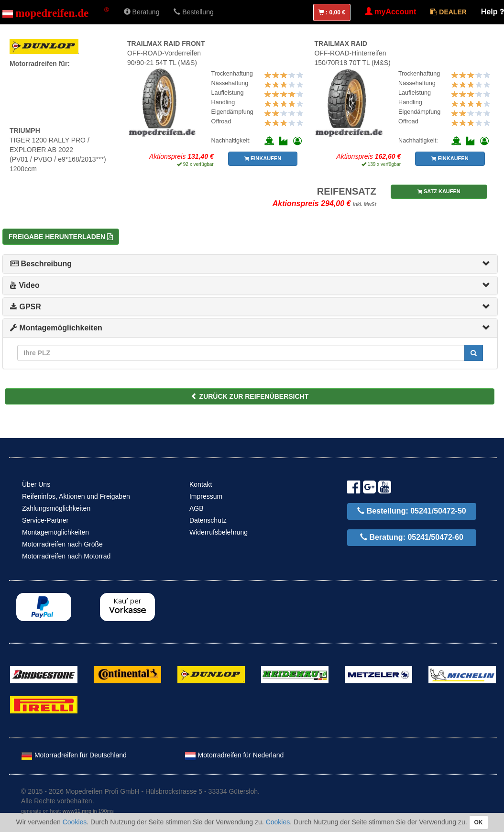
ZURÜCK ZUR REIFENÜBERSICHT (250, 396)
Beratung (142, 12)
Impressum (206, 496)
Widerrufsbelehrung (219, 532)
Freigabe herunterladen (61, 237)
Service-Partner (45, 520)
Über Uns (36, 484)
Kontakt (201, 484)
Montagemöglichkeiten (56, 328)
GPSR (26, 307)
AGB (197, 508)
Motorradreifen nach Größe (62, 544)
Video (25, 285)
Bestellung (193, 12)
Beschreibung (41, 264)
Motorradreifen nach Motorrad (66, 556)
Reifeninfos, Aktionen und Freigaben (76, 496)
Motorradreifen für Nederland (234, 755)
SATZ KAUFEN (439, 191)
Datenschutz (208, 520)
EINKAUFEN (263, 158)
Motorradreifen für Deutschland (74, 755)
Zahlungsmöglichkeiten (56, 508)
